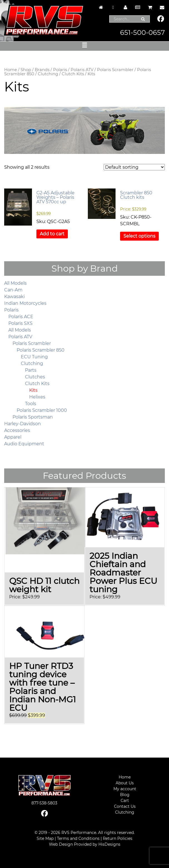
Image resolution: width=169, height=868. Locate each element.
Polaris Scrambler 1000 (42, 410)
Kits (33, 390)
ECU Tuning (34, 357)
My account (125, 789)
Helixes (37, 397)
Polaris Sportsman (33, 417)
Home (11, 70)
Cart (125, 801)
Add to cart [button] (52, 234)
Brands (42, 70)
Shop (26, 70)
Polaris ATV (82, 70)
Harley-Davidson (23, 424)
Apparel (13, 437)
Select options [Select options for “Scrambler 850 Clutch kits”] (139, 236)
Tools (31, 404)
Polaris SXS (20, 323)
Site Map (45, 838)
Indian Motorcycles (25, 303)
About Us (125, 783)
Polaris (60, 70)
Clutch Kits (73, 74)
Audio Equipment (24, 444)
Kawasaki (14, 297)
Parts (31, 370)
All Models (15, 283)
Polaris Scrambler (115, 70)
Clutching (48, 74)
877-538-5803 (44, 803)
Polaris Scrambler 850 (41, 350)
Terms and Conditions (78, 838)
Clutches (35, 377)
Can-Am (13, 290)
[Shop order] (134, 167)
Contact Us (125, 806)
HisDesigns (109, 844)
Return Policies (118, 838)
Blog (125, 795)
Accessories (17, 430)
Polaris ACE (21, 317)
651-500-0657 (142, 32)
